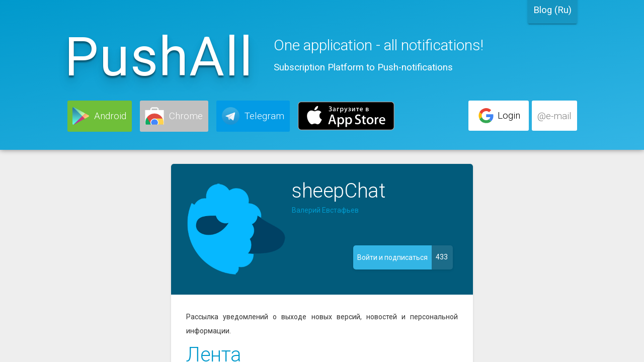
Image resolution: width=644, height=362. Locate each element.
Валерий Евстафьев (325, 210)
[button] (100, 116)
